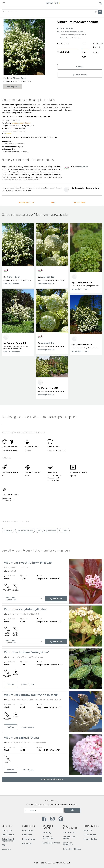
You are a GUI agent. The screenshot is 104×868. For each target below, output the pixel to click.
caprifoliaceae (25, 123)
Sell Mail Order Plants (70, 838)
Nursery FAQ (69, 832)
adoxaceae (16, 123)
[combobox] (24, 598)
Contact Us (7, 830)
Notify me (80, 67)
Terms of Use (90, 835)
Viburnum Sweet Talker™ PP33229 (28, 563)
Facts (54, 203)
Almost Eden (14, 277)
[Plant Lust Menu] (4, 3)
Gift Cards (27, 835)
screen (9, 134)
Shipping (47, 832)
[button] (96, 12)
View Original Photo (12, 283)
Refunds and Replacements (9, 840)
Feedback (6, 849)
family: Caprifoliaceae (47, 530)
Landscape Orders (51, 843)
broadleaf (8, 530)
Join (72, 810)
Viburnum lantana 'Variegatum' (26, 652)
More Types (79, 203)
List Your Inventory (68, 844)
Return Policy (29, 839)
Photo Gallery (26, 203)
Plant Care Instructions (49, 838)
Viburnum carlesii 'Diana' (22, 738)
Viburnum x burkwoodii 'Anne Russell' (31, 695)
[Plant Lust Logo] (53, 3)
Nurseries (27, 843)
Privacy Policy (90, 839)
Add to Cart (56, 598)
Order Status (8, 835)
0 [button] (101, 2)
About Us (88, 830)
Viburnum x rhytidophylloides (25, 609)
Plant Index (28, 830)
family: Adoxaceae (25, 530)
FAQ (4, 845)
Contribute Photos (72, 849)
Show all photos (13, 87)
